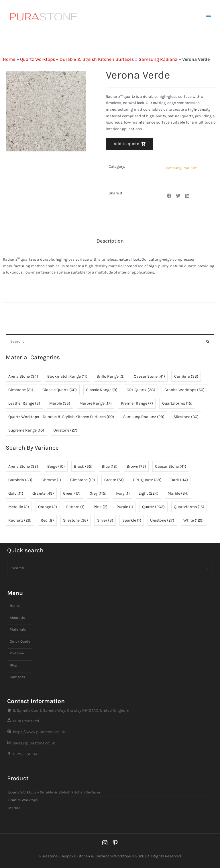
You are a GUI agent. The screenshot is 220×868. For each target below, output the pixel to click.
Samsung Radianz (158, 59)
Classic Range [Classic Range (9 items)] (102, 390)
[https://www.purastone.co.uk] (110, 732)
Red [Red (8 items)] (47, 521)
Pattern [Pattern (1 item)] (75, 507)
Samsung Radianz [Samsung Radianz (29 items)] (144, 417)
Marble (14, 808)
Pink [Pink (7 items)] (101, 507)
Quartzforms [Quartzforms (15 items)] (177, 403)
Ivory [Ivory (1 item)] (123, 494)
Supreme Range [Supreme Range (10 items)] (26, 430)
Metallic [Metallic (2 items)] (19, 507)
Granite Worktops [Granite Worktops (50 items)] (184, 390)
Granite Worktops (23, 800)
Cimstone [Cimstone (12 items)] (83, 480)
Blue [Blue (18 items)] (110, 467)
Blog (13, 665)
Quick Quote (20, 641)
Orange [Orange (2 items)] (48, 507)
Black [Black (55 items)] (83, 467)
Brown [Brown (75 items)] (136, 467)
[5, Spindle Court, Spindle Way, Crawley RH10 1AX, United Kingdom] (110, 710)
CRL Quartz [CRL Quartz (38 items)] (141, 390)
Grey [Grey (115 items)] (98, 494)
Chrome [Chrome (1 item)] (51, 480)
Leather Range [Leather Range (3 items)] (24, 403)
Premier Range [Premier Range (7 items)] (137, 403)
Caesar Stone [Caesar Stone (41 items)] (149, 376)
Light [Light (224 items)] (149, 494)
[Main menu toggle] (209, 16)
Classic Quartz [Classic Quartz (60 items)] (60, 390)
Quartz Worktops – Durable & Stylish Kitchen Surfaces (77, 59)
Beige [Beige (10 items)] (56, 467)
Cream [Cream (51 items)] (114, 480)
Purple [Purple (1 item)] (125, 507)
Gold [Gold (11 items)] (16, 494)
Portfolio (17, 653)
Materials (18, 629)
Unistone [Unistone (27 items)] (65, 430)
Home (9, 59)
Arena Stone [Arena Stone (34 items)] (23, 376)
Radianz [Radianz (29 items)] (20, 521)
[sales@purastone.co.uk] (110, 743)
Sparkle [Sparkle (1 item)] (132, 521)
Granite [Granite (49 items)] (43, 494)
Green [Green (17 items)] (72, 494)
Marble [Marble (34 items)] (178, 494)
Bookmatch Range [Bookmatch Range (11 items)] (67, 376)
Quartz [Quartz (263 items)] (153, 507)
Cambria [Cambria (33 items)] (186, 376)
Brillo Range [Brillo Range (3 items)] (111, 376)
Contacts (17, 677)
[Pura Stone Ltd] (110, 721)
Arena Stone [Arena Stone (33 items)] (23, 467)
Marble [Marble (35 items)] (60, 403)
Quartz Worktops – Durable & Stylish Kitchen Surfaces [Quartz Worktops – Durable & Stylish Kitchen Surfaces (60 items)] (61, 417)
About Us (17, 618)
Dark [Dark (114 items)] (179, 480)
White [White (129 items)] (194, 521)
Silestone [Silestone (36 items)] (186, 417)
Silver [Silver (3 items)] (105, 521)
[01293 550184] (110, 754)
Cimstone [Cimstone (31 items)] (21, 390)
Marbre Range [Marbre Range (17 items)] (96, 403)
